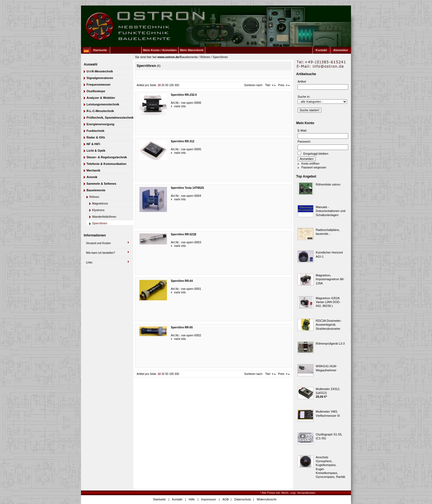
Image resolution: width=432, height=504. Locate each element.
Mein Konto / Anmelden (160, 50)
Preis (281, 85)
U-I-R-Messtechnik (100, 71)
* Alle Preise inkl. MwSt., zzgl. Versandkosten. (288, 493)
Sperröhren (220, 57)
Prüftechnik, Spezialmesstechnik (110, 118)
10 (159, 85)
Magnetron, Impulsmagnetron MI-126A (330, 279)
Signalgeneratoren (100, 78)
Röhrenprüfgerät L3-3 (330, 344)
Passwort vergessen (314, 167)
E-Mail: (302, 130)
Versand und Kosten (98, 243)
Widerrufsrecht (266, 499)
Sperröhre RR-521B (183, 234)
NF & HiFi (93, 144)
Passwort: (304, 141)
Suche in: (304, 97)
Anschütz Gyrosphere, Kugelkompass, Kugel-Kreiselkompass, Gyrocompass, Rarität (330, 467)
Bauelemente (189, 57)
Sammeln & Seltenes (101, 184)
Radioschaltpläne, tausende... (328, 232)
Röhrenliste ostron (328, 184)
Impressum (209, 499)
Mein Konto (305, 123)
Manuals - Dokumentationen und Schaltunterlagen (331, 211)
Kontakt (321, 50)
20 (163, 85)
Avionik (92, 177)
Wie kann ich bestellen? (101, 253)
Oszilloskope (96, 91)
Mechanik (93, 170)
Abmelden (341, 50)
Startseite (100, 50)
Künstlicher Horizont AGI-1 (329, 254)
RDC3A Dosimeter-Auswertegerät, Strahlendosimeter (329, 325)
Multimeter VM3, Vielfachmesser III (328, 413)
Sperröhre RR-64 (182, 281)
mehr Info (175, 106)
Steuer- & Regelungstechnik (107, 157)
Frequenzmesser (98, 85)
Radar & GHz (96, 137)
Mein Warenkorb (192, 50)
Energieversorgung (100, 124)
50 (167, 85)
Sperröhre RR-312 (183, 141)
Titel (268, 85)
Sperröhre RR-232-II (184, 95)
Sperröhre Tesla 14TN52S (187, 188)
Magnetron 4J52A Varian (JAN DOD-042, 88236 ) (328, 302)
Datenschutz (243, 499)
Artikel (302, 81)
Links (89, 262)
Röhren (205, 57)
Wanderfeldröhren (104, 217)
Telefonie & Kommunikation (106, 164)
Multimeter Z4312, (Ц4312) (328, 391)
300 (177, 85)
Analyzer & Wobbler (101, 98)
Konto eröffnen (310, 164)
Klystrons (98, 210)
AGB (226, 499)
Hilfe (192, 499)
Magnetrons (100, 203)
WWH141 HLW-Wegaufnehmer (326, 368)
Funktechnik (95, 131)
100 (172, 85)
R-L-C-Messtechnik (100, 111)
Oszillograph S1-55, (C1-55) (329, 436)
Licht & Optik (96, 151)
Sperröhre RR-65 (182, 327)
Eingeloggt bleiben (313, 153)
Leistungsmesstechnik (103, 104)
